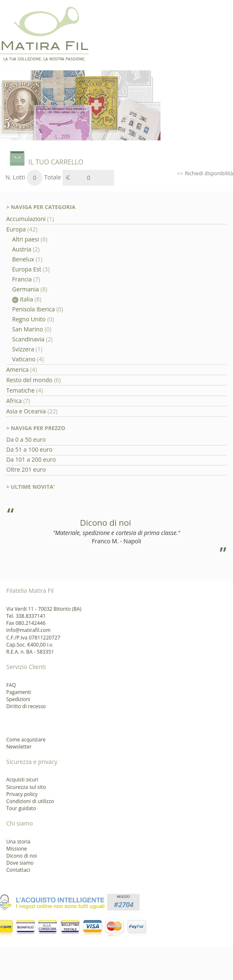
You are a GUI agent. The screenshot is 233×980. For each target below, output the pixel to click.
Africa (14, 401)
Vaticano (24, 359)
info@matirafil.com (28, 630)
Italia (23, 299)
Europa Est (27, 269)
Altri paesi (26, 239)
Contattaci (18, 870)
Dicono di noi (22, 856)
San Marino (28, 329)
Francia (22, 279)
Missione (17, 849)
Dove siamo (20, 863)
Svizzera (23, 349)
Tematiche (20, 390)
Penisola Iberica (34, 309)
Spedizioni (18, 699)
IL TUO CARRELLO (56, 162)
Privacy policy (22, 794)
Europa (17, 229)
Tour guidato (21, 808)
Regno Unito (29, 319)
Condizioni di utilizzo (30, 801)
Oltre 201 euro (26, 469)
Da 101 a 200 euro (31, 459)
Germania (25, 289)
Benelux (23, 259)
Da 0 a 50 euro (26, 439)
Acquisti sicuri (22, 780)
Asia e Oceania (26, 411)
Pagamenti (19, 692)
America (17, 369)
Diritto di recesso (26, 706)
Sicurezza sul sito (26, 787)
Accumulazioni (27, 219)
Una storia (18, 842)
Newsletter (19, 747)
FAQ (11, 685)
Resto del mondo (29, 380)
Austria (22, 249)
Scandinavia (28, 339)
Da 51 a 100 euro (29, 449)
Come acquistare (26, 740)
